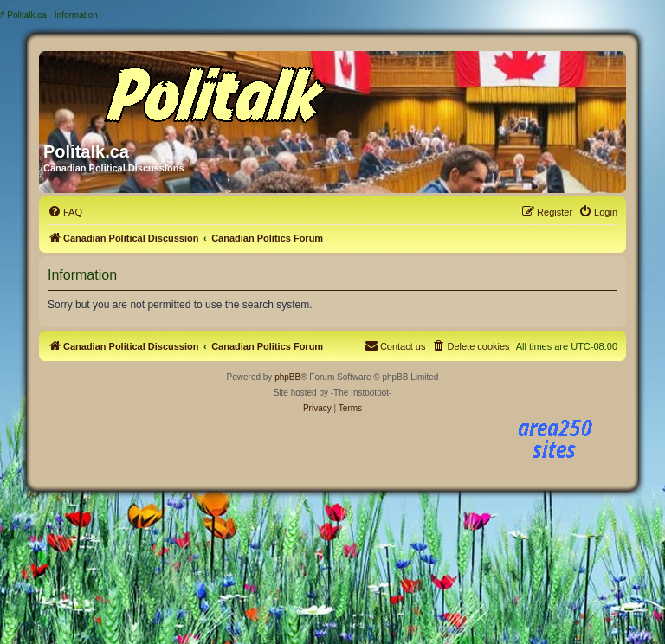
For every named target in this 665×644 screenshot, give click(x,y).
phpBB (287, 377)
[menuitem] (65, 212)
